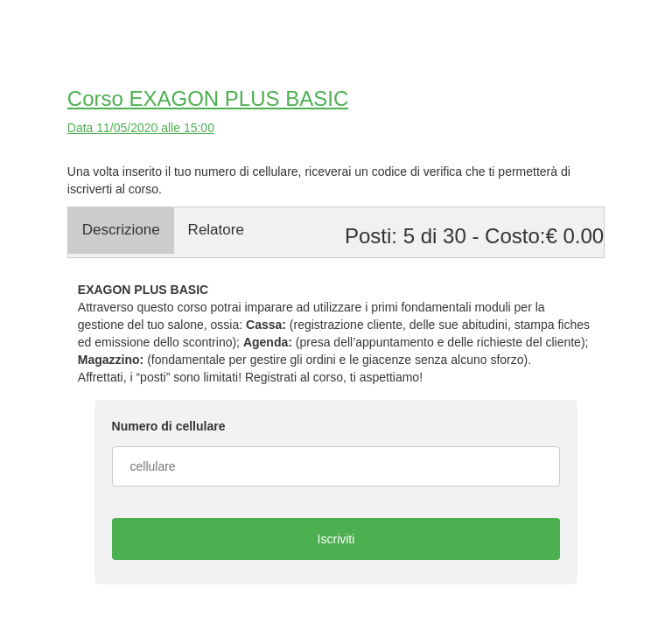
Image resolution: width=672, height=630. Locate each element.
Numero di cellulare (169, 426)
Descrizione (121, 230)
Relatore (216, 230)
